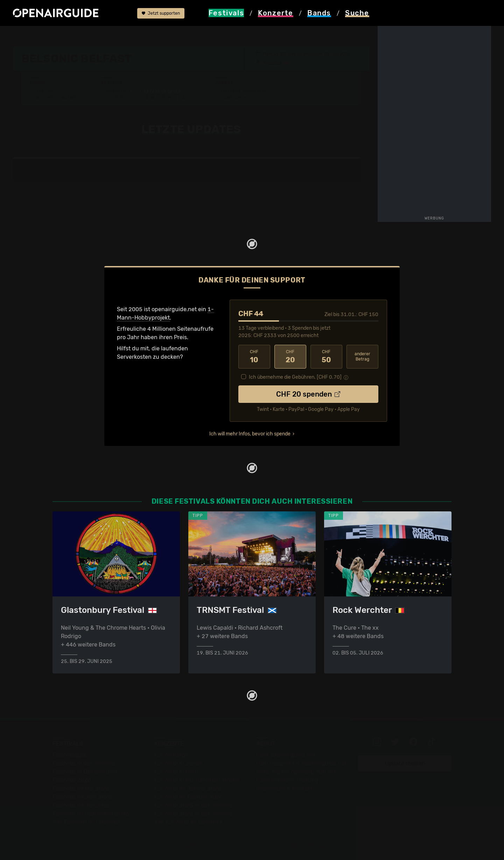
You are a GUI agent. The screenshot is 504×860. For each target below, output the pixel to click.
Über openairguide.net (286, 755)
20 (290, 357)
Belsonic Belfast (133, 36)
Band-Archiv (236, 98)
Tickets (115, 98)
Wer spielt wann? (56, 98)
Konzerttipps (171, 755)
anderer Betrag (362, 356)
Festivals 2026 (72, 780)
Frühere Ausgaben (243, 92)
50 (326, 357)
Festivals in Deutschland (85, 772)
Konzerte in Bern (176, 772)
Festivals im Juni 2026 (82, 797)
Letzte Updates (163, 92)
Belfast (275, 63)
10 (254, 357)
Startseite (26, 36)
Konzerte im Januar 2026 (188, 788)
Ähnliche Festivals (167, 98)
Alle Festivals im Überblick (87, 822)
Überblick (118, 92)
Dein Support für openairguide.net (301, 763)
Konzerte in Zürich (178, 763)
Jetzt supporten (161, 13)
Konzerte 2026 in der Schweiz (194, 814)
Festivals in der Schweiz (84, 763)
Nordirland (91, 36)
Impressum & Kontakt (284, 788)
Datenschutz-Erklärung (287, 780)
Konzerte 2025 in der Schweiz (194, 805)
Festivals (58, 36)
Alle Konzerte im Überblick (189, 822)
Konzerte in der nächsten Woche (197, 780)
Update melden (405, 763)
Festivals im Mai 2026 (81, 788)
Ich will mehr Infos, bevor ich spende (250, 434)
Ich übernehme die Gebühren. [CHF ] (295, 377)
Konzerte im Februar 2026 (189, 797)
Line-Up (44, 92)
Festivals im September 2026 (91, 814)
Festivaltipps (69, 755)
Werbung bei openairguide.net (296, 772)
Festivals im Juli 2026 (81, 805)
